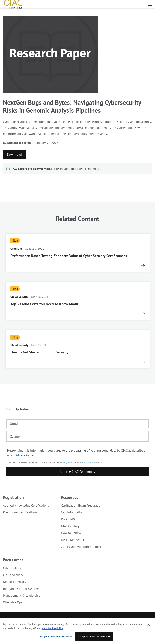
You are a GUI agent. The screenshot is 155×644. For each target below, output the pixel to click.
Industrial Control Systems (21, 589)
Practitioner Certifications (20, 512)
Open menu (150, 4)
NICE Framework (72, 540)
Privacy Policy (24, 455)
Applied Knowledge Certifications (26, 505)
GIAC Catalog (70, 526)
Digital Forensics (14, 582)
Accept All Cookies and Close (94, 636)
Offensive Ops (13, 602)
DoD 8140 (68, 519)
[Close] (149, 625)
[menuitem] (26, 505)
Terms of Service (87, 462)
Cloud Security (13, 575)
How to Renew (71, 533)
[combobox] (77, 436)
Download (14, 154)
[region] (77, 631)
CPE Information (72, 512)
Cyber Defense (13, 568)
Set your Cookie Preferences (56, 636)
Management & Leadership (22, 595)
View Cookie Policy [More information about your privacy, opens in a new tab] (52, 628)
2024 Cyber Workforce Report (81, 547)
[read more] (78, 253)
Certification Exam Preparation (82, 505)
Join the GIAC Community (77, 471)
